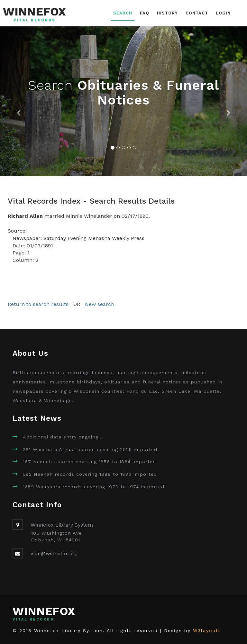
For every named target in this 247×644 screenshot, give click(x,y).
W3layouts (207, 630)
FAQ (145, 13)
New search (100, 304)
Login (223, 13)
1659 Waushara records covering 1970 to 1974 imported (94, 487)
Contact (197, 13)
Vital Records (35, 20)
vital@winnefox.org (54, 553)
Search (123, 13)
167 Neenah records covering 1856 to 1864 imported (89, 462)
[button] (18, 101)
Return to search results (38, 304)
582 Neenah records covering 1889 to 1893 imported (90, 474)
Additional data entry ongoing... (63, 437)
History (167, 13)
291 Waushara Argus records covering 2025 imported (90, 449)
